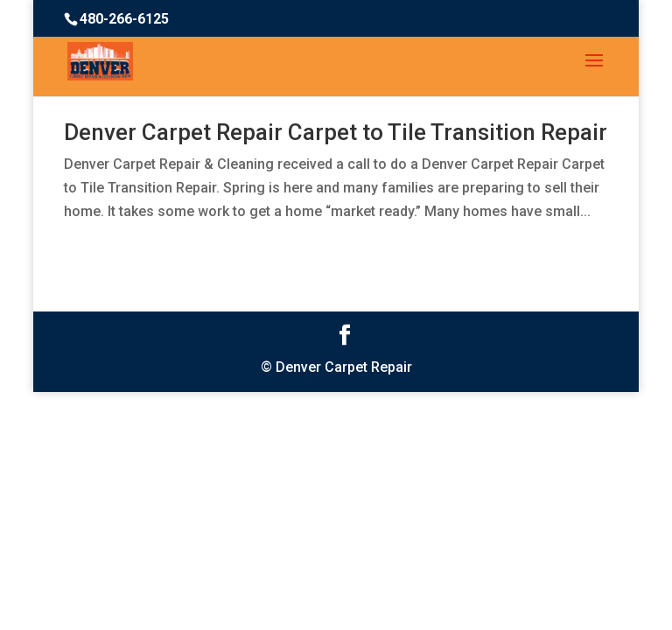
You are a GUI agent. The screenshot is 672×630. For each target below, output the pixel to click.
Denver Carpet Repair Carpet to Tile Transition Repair (336, 132)
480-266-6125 (124, 19)
